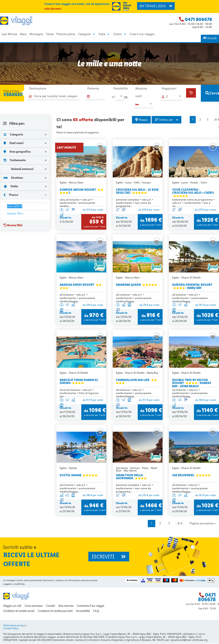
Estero (118, 34)
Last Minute (9, 34)
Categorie (84, 34)
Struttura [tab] (13, 178)
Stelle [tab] (11, 186)
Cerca (212, 93)
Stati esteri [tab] (14, 143)
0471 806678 (198, 19)
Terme (50, 34)
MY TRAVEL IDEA (156, 6)
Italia (102, 34)
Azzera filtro (15, 213)
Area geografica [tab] (17, 152)
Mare (23, 34)
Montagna (36, 34)
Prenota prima (66, 34)
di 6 (180, 524)
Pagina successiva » (203, 524)
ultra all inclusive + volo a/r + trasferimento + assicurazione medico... (77, 203)
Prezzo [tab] (11, 195)
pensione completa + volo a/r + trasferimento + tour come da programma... (135, 203)
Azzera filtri (13, 225)
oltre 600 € (15, 206)
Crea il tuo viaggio (142, 34)
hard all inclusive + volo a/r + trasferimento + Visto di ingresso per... (79, 393)
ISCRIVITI (109, 557)
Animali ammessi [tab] (18, 169)
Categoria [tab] (13, 134)
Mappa (141, 120)
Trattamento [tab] (15, 160)
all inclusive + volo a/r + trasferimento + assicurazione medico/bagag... (77, 298)
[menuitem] (9, 34)
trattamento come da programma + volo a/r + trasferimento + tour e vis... (193, 203)
